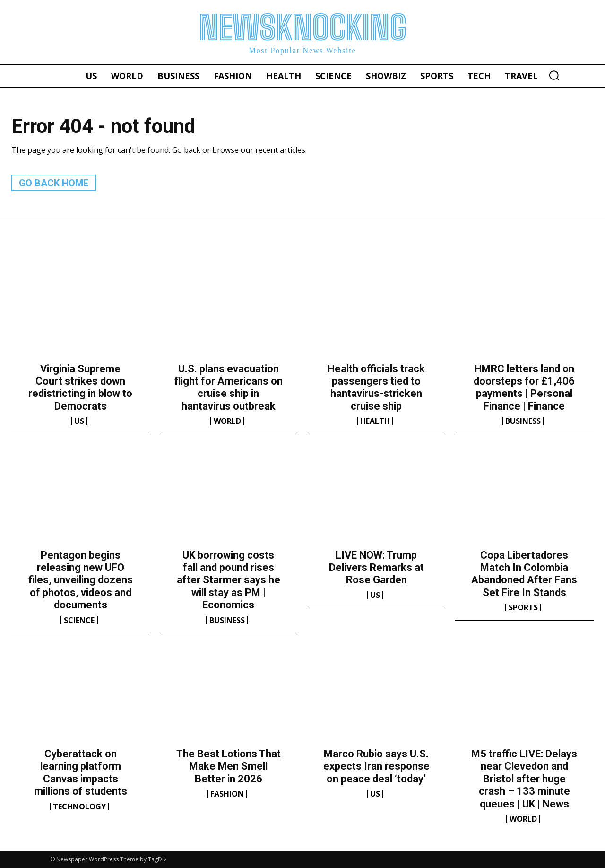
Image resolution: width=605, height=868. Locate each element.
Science (79, 620)
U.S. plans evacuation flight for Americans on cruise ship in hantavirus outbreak (229, 387)
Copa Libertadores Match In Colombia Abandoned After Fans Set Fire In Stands (524, 574)
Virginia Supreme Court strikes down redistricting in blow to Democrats (80, 387)
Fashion (227, 794)
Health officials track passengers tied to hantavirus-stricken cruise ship (376, 387)
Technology (79, 807)
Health (375, 421)
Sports (523, 607)
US (79, 421)
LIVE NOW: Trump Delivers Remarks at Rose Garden (376, 568)
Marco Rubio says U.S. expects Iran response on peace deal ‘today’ (376, 766)
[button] (554, 75)
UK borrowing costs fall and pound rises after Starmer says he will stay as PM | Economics (229, 580)
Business (523, 421)
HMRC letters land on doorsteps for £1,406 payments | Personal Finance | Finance (524, 387)
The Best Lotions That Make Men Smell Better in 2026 (229, 766)
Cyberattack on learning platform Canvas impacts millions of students (81, 772)
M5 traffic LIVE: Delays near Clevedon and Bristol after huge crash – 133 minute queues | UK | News (524, 779)
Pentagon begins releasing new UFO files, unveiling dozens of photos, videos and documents (81, 580)
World (227, 421)
